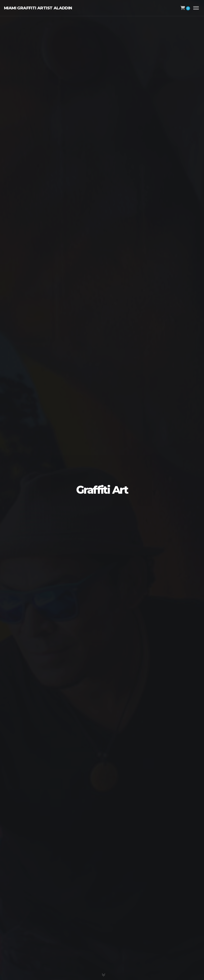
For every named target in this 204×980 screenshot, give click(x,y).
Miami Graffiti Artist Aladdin (38, 8)
